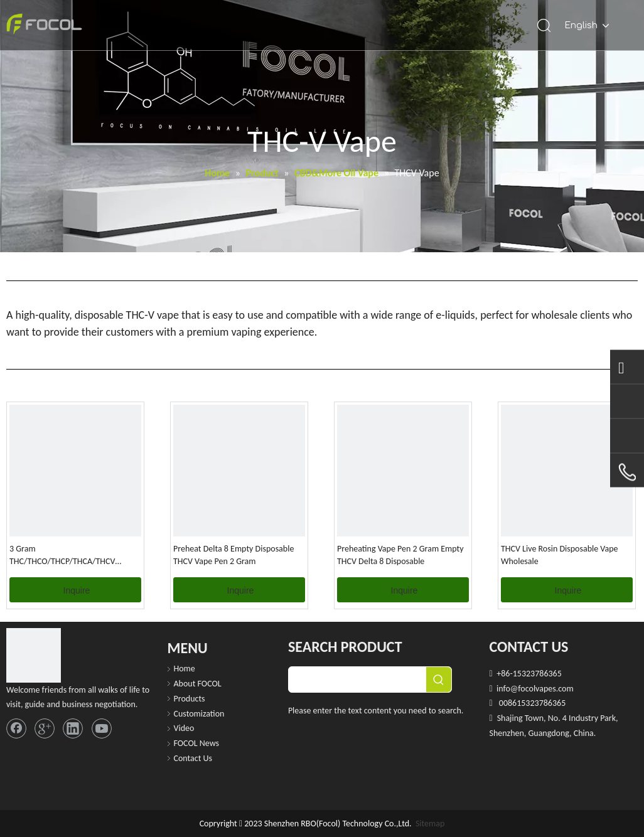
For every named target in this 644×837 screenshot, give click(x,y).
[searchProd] (357, 680)
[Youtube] (102, 728)
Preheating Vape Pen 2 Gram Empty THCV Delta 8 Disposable (400, 555)
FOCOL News (197, 743)
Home (185, 669)
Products (190, 699)
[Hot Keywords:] (439, 680)
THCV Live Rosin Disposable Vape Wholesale (560, 555)
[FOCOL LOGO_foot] (34, 655)
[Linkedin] (73, 728)
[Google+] (45, 728)
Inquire (77, 590)
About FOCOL (198, 684)
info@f (508, 689)
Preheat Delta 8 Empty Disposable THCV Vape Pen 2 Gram (233, 555)
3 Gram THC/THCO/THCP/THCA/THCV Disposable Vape (62, 556)
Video (184, 728)
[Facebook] (16, 728)
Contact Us (193, 758)
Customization (199, 714)
